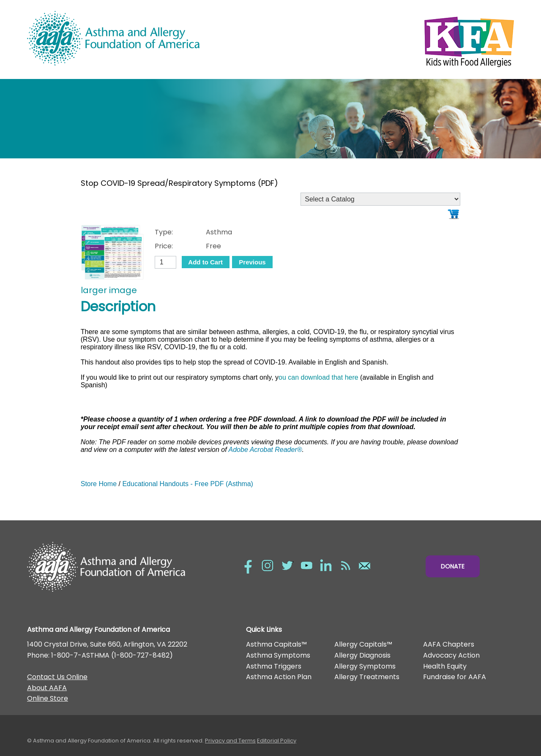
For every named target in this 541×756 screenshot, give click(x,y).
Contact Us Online (57, 677)
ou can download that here (318, 377)
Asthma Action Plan (279, 677)
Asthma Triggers (274, 666)
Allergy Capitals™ (363, 644)
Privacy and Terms (230, 741)
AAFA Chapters (449, 644)
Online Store (48, 698)
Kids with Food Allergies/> (392, 40)
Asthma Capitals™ (276, 644)
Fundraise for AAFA (455, 677)
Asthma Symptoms (278, 655)
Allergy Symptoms (365, 666)
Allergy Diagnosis (362, 655)
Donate (453, 566)
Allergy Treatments (367, 677)
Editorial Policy (277, 741)
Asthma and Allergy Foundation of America (149, 38)
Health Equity (445, 666)
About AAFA (47, 688)
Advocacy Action (451, 655)
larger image (109, 290)
